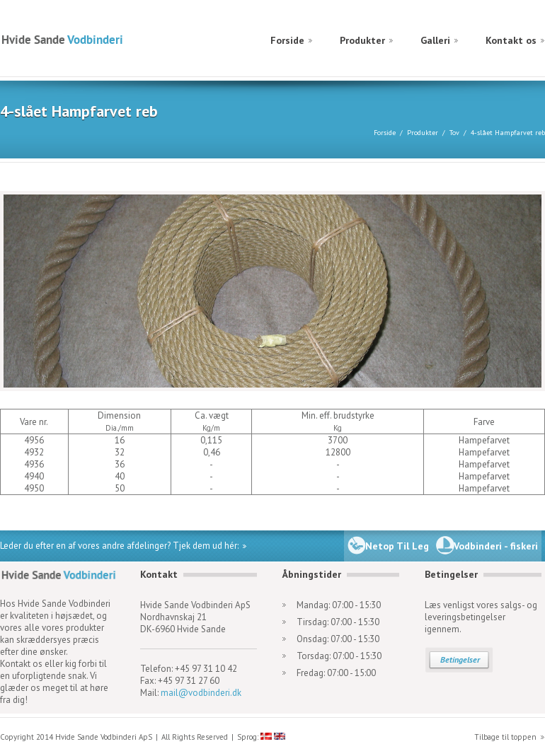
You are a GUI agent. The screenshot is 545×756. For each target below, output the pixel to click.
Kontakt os (511, 40)
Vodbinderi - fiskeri (496, 546)
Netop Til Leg (397, 546)
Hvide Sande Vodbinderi (62, 39)
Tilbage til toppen (505, 737)
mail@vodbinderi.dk (201, 693)
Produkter (362, 40)
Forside (287, 40)
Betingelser (460, 659)
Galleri (435, 40)
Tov (454, 133)
